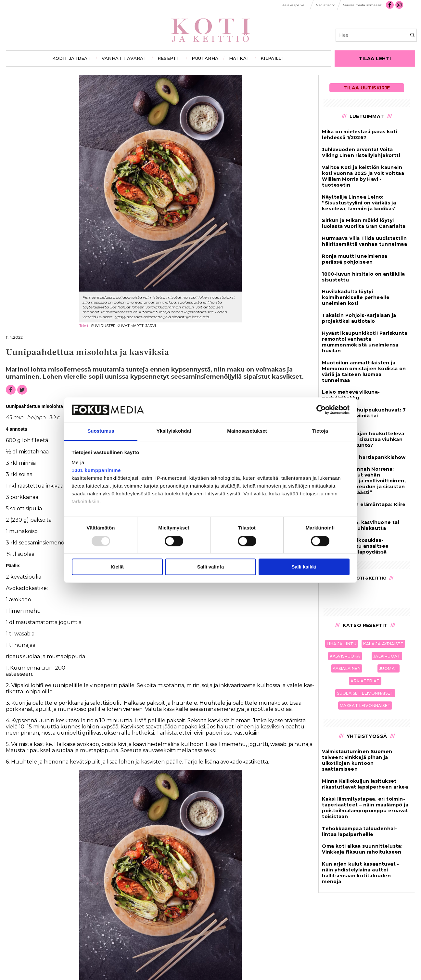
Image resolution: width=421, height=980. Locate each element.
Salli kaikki (304, 567)
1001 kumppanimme (96, 470)
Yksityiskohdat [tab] (174, 431)
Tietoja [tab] (320, 431)
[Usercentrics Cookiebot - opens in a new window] (321, 410)
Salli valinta (211, 567)
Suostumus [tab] (101, 431)
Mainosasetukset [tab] (247, 431)
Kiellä (117, 567)
